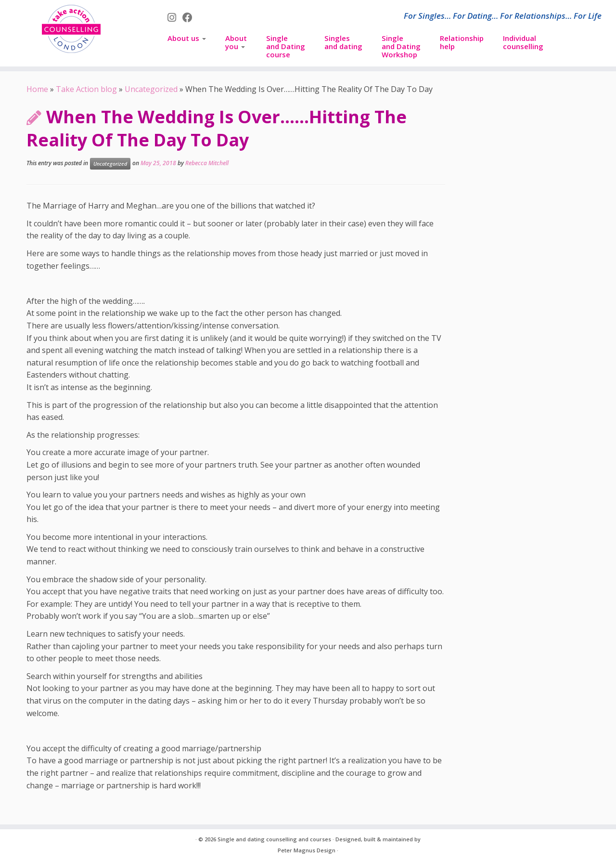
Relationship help (462, 42)
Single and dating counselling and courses (274, 839)
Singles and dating (343, 42)
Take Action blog (86, 89)
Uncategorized (151, 89)
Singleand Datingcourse (286, 46)
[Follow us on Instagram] (175, 17)
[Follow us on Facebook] (191, 17)
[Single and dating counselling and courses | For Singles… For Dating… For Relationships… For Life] (71, 29)
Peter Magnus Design (307, 850)
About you (236, 42)
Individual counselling (523, 42)
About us (187, 38)
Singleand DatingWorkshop (401, 46)
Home (37, 89)
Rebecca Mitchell (207, 163)
